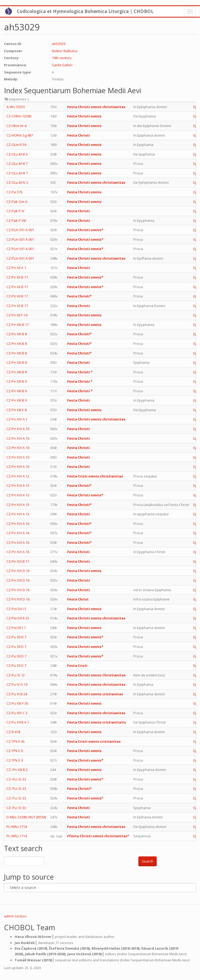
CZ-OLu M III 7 (17, 164)
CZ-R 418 (13, 732)
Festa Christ (78, 599)
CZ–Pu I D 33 (16, 779)
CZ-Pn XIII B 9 (17, 372)
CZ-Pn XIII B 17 (18, 325)
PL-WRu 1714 (17, 827)
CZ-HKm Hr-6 (16, 126)
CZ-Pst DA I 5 (16, 609)
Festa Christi (78, 135)
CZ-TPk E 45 (16, 741)
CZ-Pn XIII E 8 (16, 410)
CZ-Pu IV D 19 (17, 684)
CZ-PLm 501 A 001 (20, 230)
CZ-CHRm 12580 (19, 116)
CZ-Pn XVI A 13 (18, 485)
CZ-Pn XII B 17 (17, 277)
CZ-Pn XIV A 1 (17, 419)
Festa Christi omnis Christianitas (96, 675)
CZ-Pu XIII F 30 (17, 703)
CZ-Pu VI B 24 (17, 694)
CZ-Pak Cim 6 (17, 202)
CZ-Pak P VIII (16, 220)
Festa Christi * (80, 372)
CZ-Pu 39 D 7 (16, 637)
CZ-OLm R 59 (16, 145)
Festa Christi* (79, 296)
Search (148, 861)
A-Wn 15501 (16, 107)
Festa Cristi (77, 665)
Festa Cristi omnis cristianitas (94, 741)
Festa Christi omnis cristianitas (95, 694)
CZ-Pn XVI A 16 (18, 524)
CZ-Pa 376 (14, 192)
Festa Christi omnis (84, 116)
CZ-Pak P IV (15, 211)
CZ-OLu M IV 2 (17, 182)
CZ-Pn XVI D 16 (18, 571)
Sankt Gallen (62, 65)
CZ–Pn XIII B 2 (17, 770)
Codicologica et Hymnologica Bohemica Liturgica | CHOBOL (85, 11)
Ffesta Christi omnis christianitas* (98, 836)
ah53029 (59, 44)
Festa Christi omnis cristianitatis (97, 722)
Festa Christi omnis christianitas (96, 107)
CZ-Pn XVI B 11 (18, 561)
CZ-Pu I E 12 (16, 675)
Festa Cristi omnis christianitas (95, 476)
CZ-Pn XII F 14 (17, 315)
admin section (15, 916)
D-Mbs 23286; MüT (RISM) (26, 817)
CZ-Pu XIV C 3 (17, 713)
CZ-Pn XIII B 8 (17, 334)
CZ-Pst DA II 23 (18, 618)
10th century (62, 58)
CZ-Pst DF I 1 (16, 628)
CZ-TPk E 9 (15, 751)
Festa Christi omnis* (85, 230)
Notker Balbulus (65, 51)
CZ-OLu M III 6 (17, 154)
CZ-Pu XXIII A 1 (18, 722)
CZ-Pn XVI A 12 (18, 476)
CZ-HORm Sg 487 (20, 135)
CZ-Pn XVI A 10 (18, 429)
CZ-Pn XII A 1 (16, 268)
